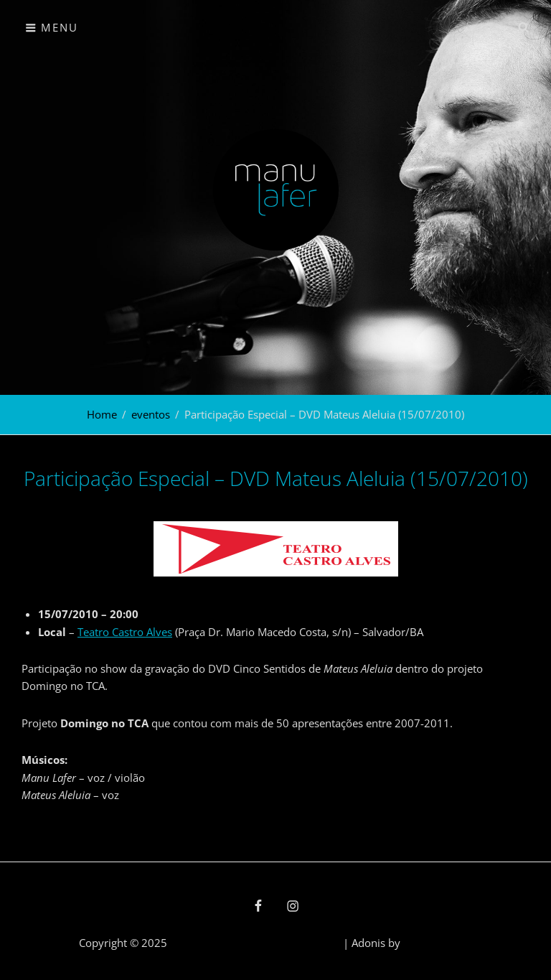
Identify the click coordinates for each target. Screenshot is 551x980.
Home (102, 414)
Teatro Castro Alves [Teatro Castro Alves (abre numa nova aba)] (125, 632)
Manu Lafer (198, 943)
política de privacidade (284, 943)
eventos (151, 414)
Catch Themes (438, 943)
